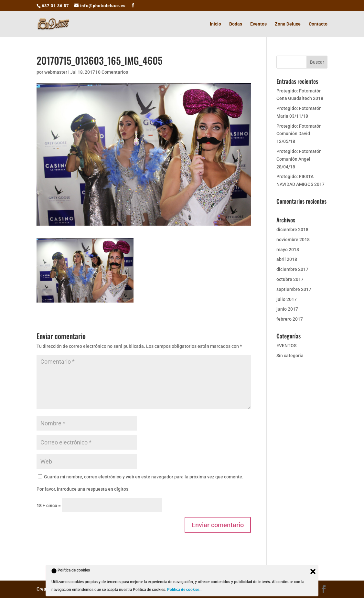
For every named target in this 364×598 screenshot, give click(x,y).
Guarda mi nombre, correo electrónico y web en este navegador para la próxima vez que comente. (144, 477)
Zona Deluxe (288, 24)
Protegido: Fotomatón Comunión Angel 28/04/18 (299, 159)
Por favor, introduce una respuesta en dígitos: (83, 489)
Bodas (236, 24)
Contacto (318, 24)
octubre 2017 (290, 279)
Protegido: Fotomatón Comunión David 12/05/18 (299, 134)
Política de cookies (184, 590)
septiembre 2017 (294, 289)
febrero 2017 (290, 319)
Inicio (215, 24)
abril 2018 (287, 259)
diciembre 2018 (292, 230)
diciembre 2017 (292, 269)
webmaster (56, 72)
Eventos (258, 24)
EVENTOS (286, 346)
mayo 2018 (288, 250)
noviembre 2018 (293, 240)
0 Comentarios (113, 72)
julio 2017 (287, 299)
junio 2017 (287, 309)
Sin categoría (290, 356)
